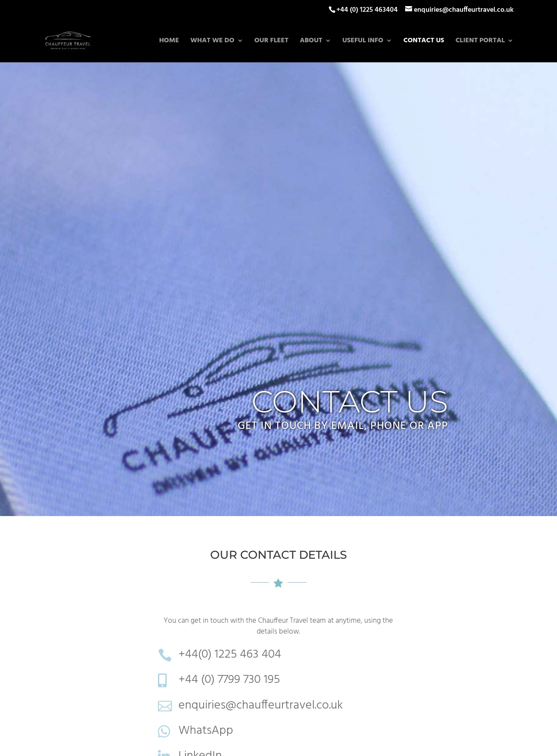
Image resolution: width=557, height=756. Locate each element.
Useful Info (363, 42)
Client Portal (480, 42)
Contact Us (424, 42)
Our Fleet (272, 42)
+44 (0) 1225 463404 (367, 10)
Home (169, 42)
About (311, 42)
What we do (212, 42)
